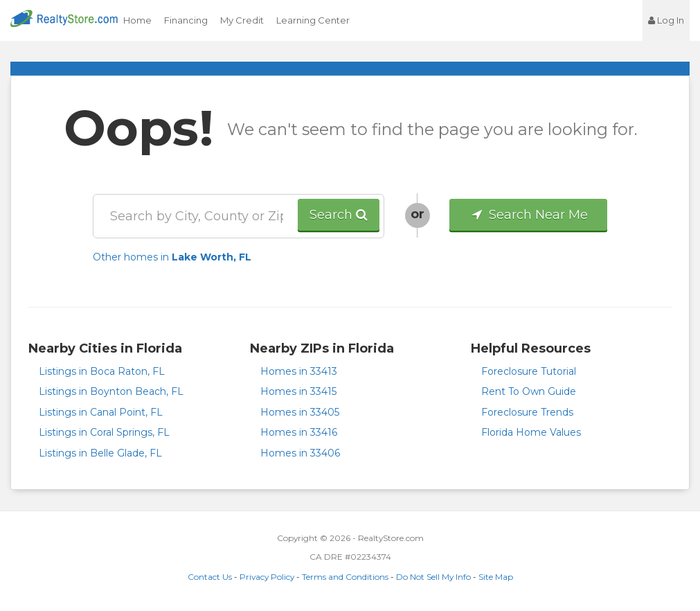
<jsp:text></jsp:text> (605, 21)
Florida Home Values (531, 432)
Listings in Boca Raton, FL (102, 371)
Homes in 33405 (300, 412)
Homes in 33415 (298, 391)
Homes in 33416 (299, 432)
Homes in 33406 (300, 453)
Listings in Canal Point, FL (101, 412)
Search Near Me (529, 215)
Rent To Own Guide (529, 391)
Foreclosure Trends (527, 412)
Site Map (496, 577)
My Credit (242, 20)
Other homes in (172, 257)
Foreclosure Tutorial (529, 371)
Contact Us (210, 577)
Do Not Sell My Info (433, 577)
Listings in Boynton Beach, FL (111, 391)
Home (137, 20)
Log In (666, 20)
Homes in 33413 (299, 371)
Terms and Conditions (345, 577)
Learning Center (313, 20)
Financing (186, 20)
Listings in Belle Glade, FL (100, 453)
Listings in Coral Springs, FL (104, 432)
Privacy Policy (267, 577)
